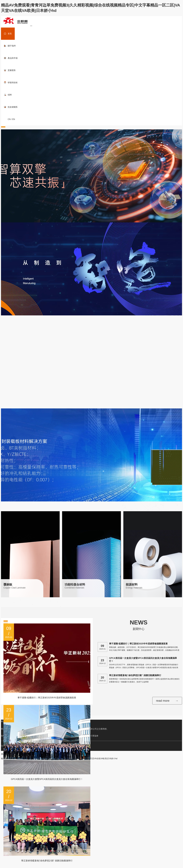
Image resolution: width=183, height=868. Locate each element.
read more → (167, 701)
